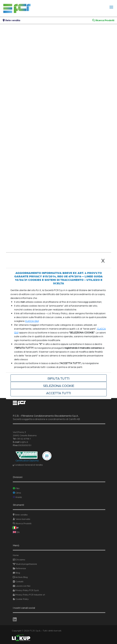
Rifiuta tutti (58, 378)
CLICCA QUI (32, 321)
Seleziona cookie (59, 385)
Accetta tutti (58, 393)
